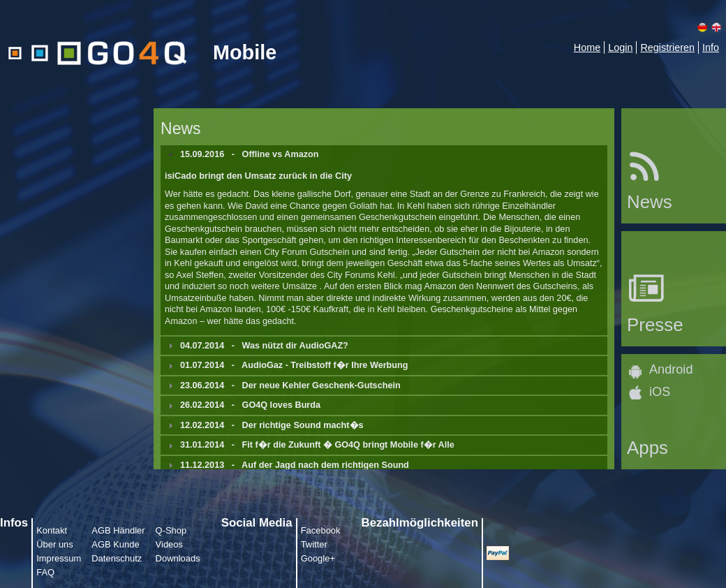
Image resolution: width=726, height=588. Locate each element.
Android (671, 369)
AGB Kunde (115, 544)
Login (620, 47)
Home (587, 47)
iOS (660, 392)
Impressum (59, 558)
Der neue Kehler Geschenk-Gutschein (321, 385)
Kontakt (52, 530)
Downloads (178, 558)
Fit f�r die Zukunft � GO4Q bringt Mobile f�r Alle (348, 445)
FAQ (45, 572)
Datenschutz (117, 558)
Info (711, 47)
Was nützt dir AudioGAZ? (295, 346)
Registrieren (667, 47)
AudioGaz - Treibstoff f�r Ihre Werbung (325, 365)
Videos (169, 544)
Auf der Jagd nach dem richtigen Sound (325, 465)
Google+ (318, 558)
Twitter (314, 544)
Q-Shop (171, 530)
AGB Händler (118, 530)
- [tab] (242, 154)
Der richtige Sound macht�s (303, 425)
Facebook (321, 530)
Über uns (55, 544)
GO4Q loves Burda (282, 405)
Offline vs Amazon (281, 154)
